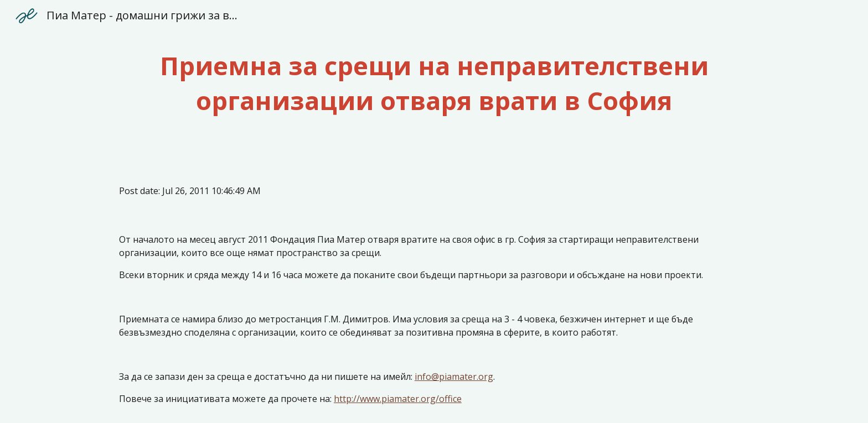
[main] (434, 83)
